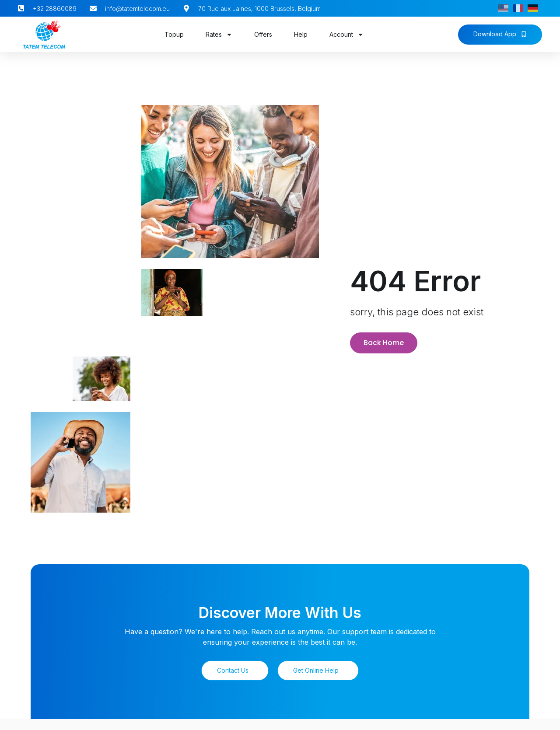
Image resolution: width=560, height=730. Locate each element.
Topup (174, 34)
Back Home (384, 341)
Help (301, 34)
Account (346, 35)
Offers (263, 34)
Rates (219, 35)
